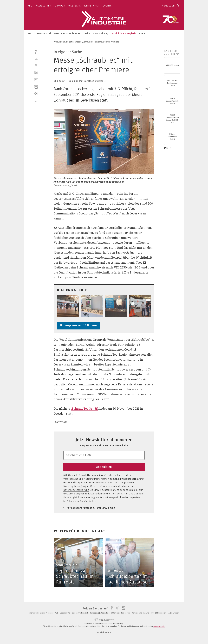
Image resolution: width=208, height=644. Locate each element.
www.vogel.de (159, 626)
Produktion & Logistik (124, 33)
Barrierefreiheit (78, 613)
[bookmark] (105, 81)
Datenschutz (65, 613)
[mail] (36, 79)
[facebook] (36, 52)
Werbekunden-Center (121, 613)
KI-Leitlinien (161, 613)
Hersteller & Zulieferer (67, 33)
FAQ (170, 613)
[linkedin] (36, 72)
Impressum (34, 613)
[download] (36, 93)
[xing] (36, 65)
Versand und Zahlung (141, 613)
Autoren (176, 613)
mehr (168, 148)
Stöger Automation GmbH (172, 137)
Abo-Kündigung (93, 613)
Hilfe (153, 613)
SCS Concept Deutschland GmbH (172, 83)
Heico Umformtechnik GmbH (172, 101)
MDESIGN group (172, 65)
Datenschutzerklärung (76, 490)
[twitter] (36, 58)
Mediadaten (106, 613)
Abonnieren (104, 467)
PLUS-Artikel (44, 33)
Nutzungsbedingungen (76, 486)
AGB (57, 613)
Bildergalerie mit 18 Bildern (78, 325)
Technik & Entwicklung (96, 33)
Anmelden (168, 6)
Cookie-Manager (47, 613)
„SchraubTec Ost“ (84, 409)
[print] (36, 86)
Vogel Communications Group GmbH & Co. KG (172, 119)
